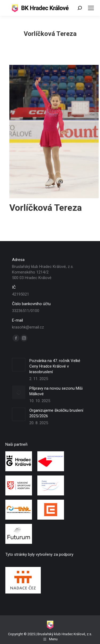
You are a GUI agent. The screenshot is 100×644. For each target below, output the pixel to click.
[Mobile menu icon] (91, 8)
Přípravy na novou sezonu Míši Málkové (56, 391)
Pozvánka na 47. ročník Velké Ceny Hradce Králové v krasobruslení (55, 366)
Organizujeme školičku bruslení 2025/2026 (56, 413)
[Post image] (19, 365)
